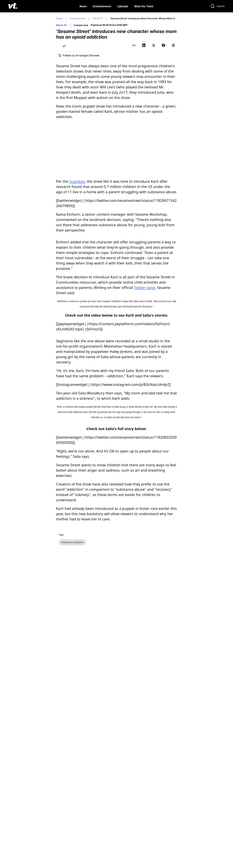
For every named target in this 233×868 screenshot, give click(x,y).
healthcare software (72, 542)
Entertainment (102, 6)
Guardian (77, 181)
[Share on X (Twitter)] (154, 45)
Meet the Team (144, 6)
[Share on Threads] (173, 45)
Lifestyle (123, 6)
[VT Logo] (13, 6)
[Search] (218, 6)
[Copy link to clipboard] (134, 45)
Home (59, 18)
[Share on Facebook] (164, 45)
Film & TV (98, 18)
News (83, 6)
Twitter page (144, 287)
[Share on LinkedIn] (144, 45)
